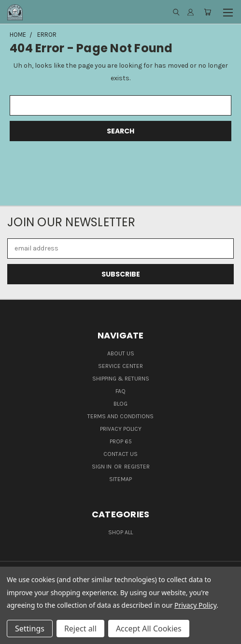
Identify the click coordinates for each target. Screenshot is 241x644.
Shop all (120, 532)
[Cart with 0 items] (207, 12)
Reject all (80, 629)
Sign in (102, 467)
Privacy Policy (121, 429)
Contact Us (120, 454)
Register (137, 467)
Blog (120, 404)
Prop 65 (121, 441)
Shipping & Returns (121, 379)
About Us (121, 353)
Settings (30, 629)
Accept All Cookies (149, 629)
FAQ (120, 391)
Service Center (120, 366)
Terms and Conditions (120, 416)
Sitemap (120, 479)
